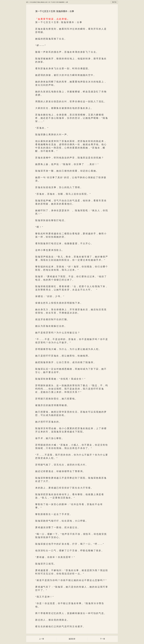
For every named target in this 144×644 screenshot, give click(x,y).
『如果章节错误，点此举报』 (52, 19)
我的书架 (114, 2)
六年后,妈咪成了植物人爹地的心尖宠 (38, 2)
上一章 (42, 639)
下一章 (102, 639)
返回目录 (72, 639)
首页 (27, 2)
